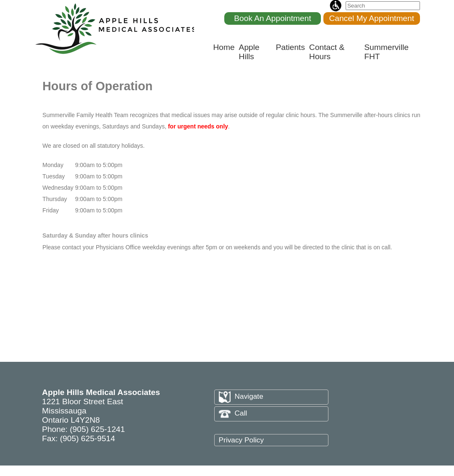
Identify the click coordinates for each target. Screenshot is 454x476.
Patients (290, 47)
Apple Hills (249, 52)
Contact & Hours (327, 52)
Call (233, 413)
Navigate (241, 396)
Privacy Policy (241, 440)
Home (224, 47)
